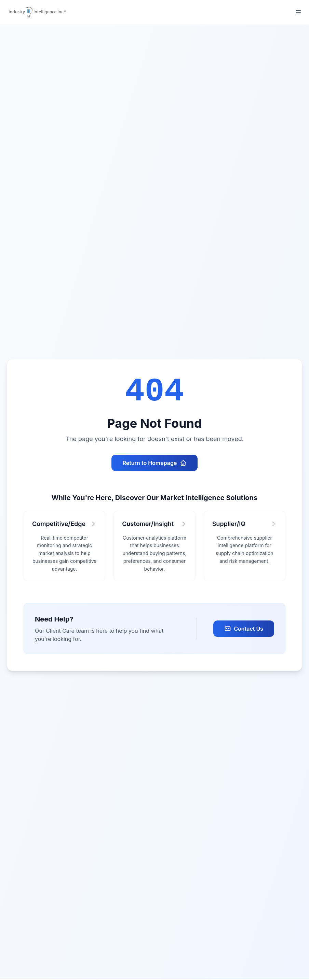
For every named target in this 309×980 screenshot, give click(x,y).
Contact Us (244, 629)
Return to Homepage (154, 463)
